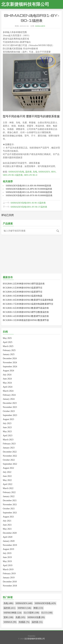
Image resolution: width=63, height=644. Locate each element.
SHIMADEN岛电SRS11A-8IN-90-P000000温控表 (28, 186)
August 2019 (8, 549)
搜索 (58, 231)
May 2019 (7, 561)
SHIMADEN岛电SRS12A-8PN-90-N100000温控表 (29, 189)
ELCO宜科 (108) (31, 613)
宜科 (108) (8, 617)
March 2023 (8, 440)
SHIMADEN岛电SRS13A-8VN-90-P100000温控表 (29, 192)
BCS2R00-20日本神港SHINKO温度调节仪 (23, 292)
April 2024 (8, 387)
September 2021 (10, 513)
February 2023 (9, 444)
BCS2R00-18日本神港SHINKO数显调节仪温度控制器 (28, 300)
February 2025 (9, 350)
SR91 (53, 172)
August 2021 (8, 517)
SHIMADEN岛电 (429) (45, 603)
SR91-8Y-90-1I (30, 175)
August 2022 (8, 468)
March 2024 (8, 391)
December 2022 (10, 452)
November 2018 (10, 586)
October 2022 (9, 460)
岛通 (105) (20, 617)
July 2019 (7, 553)
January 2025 (9, 354)
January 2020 (9, 541)
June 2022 (7, 476)
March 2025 (8, 346)
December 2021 (10, 500)
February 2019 (9, 574)
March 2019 (8, 569)
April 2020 (8, 537)
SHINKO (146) (24, 608)
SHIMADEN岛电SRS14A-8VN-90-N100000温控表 (29, 195)
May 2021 (7, 529)
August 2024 (8, 371)
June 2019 (7, 557)
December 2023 (10, 403)
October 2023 (9, 411)
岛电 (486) (8, 603)
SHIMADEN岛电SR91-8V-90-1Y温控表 (29, 207)
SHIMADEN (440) (24, 603)
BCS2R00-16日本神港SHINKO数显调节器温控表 (26, 308)
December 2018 (10, 582)
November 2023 (10, 407)
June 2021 (7, 525)
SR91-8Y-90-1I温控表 (13, 175)
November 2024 (10, 363)
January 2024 (9, 399)
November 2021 (10, 505)
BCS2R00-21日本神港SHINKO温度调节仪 (23, 288)
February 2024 (9, 395)
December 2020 (10, 533)
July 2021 (7, 521)
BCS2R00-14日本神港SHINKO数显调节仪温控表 (26, 316)
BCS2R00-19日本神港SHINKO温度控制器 (23, 296)
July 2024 (7, 375)
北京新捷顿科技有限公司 (25, 4)
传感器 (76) (24, 622)
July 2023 (7, 423)
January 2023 (9, 448)
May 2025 (7, 338)
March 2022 (8, 488)
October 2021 (9, 509)
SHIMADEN (40, 26)
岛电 (35, 172)
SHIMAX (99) (10, 622)
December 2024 (10, 358)
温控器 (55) (37, 622)
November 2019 (10, 545)
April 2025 (8, 342)
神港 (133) (38, 608)
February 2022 (9, 492)
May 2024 (7, 383)
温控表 (28, 172)
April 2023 (8, 436)
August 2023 (8, 419)
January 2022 (9, 496)
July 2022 (7, 472)
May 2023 (7, 431)
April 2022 (8, 484)
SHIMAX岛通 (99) (36, 617)
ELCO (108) (47, 613)
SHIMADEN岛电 (16, 172)
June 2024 (7, 379)
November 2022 (10, 456)
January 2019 (9, 578)
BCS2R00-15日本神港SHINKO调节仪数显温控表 (26, 312)
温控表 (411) (9, 608)
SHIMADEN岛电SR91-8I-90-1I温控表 (28, 203)
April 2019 (8, 565)
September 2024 (10, 367)
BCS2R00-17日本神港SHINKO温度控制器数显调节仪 (28, 304)
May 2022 (7, 480)
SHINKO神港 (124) (13, 613)
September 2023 (10, 415)
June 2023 (7, 427)
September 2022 (10, 464)
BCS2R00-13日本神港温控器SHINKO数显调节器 (26, 320)
